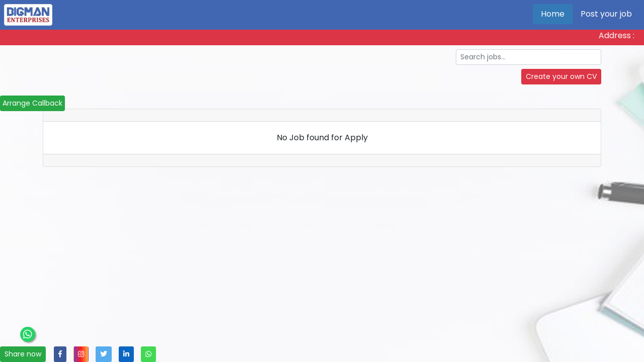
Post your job (606, 14)
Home (553, 14)
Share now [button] (23, 354)
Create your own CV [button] (561, 76)
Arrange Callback (32, 103)
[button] (60, 354)
